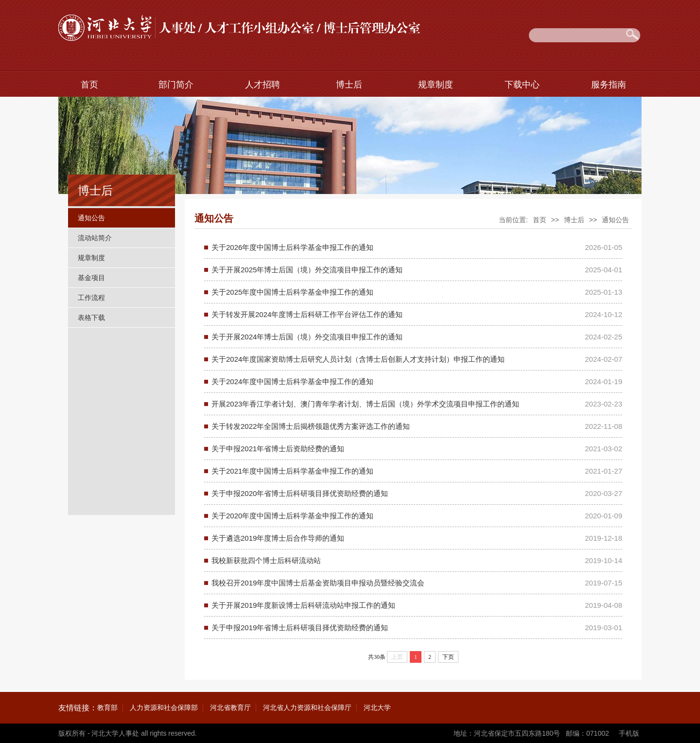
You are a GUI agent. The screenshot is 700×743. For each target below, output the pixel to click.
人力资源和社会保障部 (164, 708)
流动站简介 (95, 238)
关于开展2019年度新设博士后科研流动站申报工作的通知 (303, 605)
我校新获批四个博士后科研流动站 (266, 560)
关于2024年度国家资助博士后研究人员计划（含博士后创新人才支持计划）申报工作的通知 (358, 359)
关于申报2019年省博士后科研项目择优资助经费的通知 (300, 628)
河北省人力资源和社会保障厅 (307, 708)
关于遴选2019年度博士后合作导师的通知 (278, 538)
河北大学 (377, 708)
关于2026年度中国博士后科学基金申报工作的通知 (292, 247)
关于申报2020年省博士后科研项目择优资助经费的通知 (300, 493)
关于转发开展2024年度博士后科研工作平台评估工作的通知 (307, 314)
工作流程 (91, 298)
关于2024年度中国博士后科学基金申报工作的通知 (292, 381)
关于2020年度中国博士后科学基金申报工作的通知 (292, 516)
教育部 (107, 708)
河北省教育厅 (230, 708)
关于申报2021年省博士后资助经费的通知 (278, 449)
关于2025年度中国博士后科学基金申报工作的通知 (292, 292)
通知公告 (91, 218)
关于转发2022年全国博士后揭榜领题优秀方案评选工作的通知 (311, 426)
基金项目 (91, 278)
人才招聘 (262, 85)
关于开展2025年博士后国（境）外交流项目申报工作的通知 (307, 270)
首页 (89, 85)
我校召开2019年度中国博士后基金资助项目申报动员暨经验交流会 (318, 583)
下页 (448, 657)
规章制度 (436, 85)
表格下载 (91, 318)
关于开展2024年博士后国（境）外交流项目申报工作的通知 (307, 337)
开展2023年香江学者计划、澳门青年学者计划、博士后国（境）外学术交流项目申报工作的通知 (365, 404)
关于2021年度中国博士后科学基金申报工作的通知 (292, 471)
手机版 (629, 733)
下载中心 (522, 85)
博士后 (349, 85)
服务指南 (609, 85)
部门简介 (176, 85)
